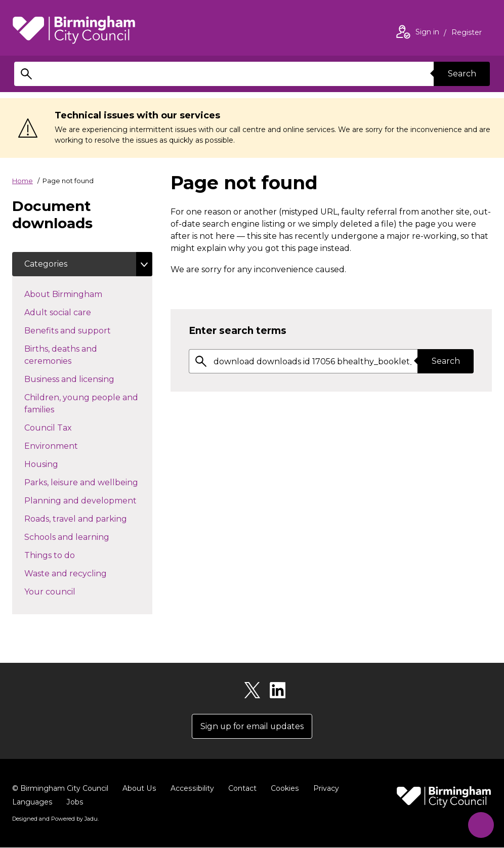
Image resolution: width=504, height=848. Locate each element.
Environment (69, 445)
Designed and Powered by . (55, 819)
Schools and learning (85, 536)
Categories (46, 264)
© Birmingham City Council (60, 789)
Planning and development (88, 500)
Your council (68, 591)
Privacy (324, 789)
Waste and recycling (83, 573)
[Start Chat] (480, 824)
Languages (32, 802)
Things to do (68, 555)
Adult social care (76, 312)
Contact (240, 789)
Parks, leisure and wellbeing (88, 482)
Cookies (283, 789)
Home (23, 181)
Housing (59, 463)
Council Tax (66, 427)
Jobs (74, 802)
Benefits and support (86, 330)
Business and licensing (87, 378)
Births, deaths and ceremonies (66, 355)
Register (467, 33)
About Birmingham (81, 293)
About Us (139, 789)
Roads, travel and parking (88, 518)
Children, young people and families (81, 404)
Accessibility (191, 789)
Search (461, 74)
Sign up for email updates (252, 726)
